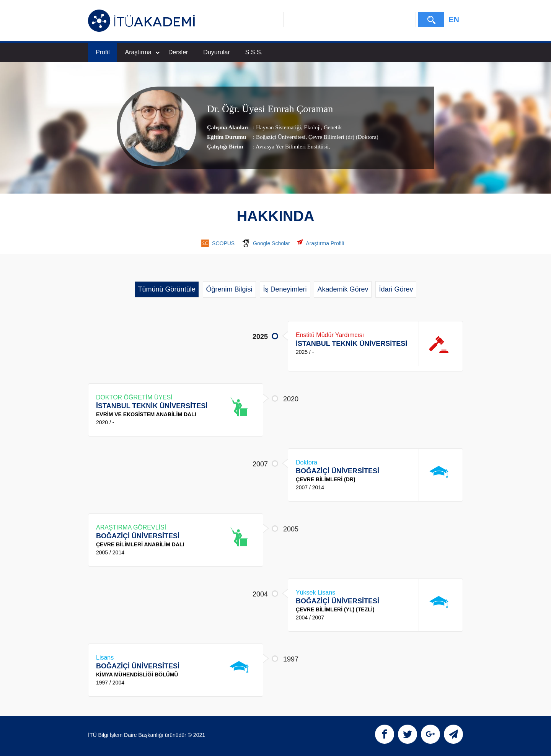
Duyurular (216, 52)
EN (454, 20)
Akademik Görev (343, 289)
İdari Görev (396, 289)
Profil (103, 52)
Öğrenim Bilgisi (229, 289)
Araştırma (142, 52)
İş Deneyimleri (285, 289)
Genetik (332, 127)
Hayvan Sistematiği (279, 127)
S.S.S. (254, 52)
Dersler (178, 52)
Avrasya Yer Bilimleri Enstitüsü (292, 147)
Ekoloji (312, 127)
